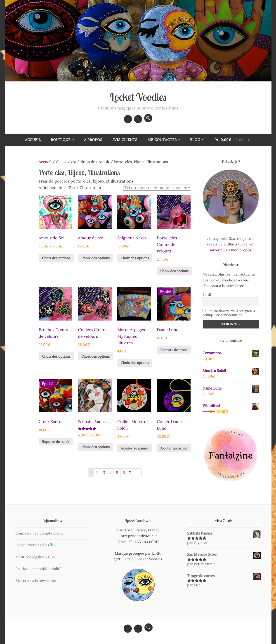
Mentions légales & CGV (35, 557)
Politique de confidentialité (38, 569)
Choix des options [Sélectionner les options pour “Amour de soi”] (96, 258)
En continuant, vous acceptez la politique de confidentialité (229, 313)
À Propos (93, 140)
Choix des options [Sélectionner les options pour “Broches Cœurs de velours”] (56, 356)
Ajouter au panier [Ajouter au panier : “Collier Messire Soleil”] (134, 448)
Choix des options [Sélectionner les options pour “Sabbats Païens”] (96, 447)
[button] (148, 118)
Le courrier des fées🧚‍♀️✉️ (37, 545)
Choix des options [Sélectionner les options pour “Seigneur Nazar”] (135, 258)
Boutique (61, 140)
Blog (195, 140)
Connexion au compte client (39, 533)
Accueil (33, 140)
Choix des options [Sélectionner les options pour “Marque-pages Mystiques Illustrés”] (135, 363)
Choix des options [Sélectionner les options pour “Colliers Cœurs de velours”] (96, 356)
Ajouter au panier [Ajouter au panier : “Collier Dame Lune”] (174, 448)
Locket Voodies (138, 97)
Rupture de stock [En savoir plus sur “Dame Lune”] (174, 350)
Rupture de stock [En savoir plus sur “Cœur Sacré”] (56, 442)
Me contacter (162, 140)
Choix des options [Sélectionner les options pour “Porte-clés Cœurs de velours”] (174, 271)
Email (207, 295)
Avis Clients (125, 140)
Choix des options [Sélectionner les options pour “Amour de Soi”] (56, 258)
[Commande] (157, 188)
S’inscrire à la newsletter (36, 580)
